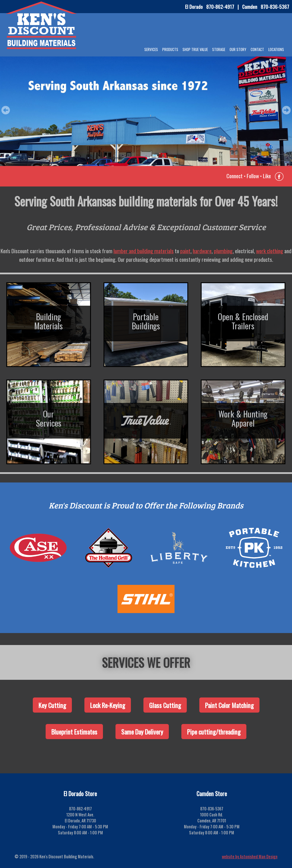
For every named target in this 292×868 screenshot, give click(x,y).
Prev (6, 110)
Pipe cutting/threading (214, 732)
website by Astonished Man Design (250, 856)
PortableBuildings (146, 321)
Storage (219, 49)
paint (185, 251)
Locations (276, 49)
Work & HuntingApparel (243, 418)
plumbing (223, 251)
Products (170, 49)
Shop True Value (195, 49)
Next (286, 110)
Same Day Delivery (142, 732)
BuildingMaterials (48, 321)
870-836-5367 (275, 7)
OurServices (49, 418)
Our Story (238, 49)
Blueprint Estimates (74, 732)
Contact (257, 49)
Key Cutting (52, 705)
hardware (202, 251)
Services (151, 49)
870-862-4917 (220, 7)
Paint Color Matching (229, 705)
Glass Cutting (165, 705)
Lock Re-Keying (108, 705)
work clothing (270, 251)
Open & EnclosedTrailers (243, 321)
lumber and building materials (144, 251)
